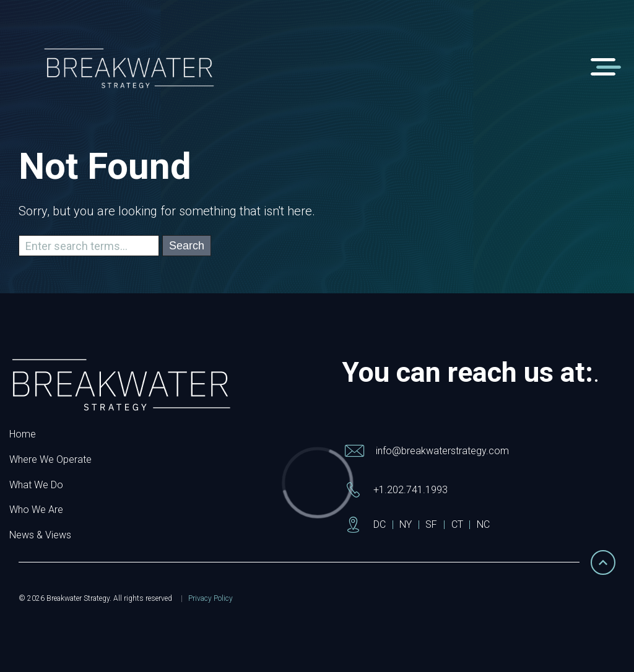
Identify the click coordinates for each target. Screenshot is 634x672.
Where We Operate (50, 459)
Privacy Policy (211, 598)
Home (23, 434)
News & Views (40, 535)
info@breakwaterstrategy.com (442, 451)
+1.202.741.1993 (410, 490)
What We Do (36, 485)
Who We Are (36, 510)
